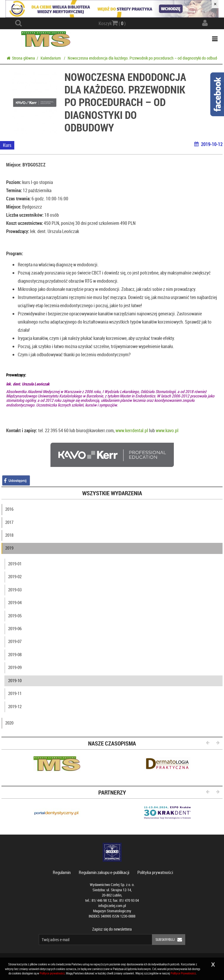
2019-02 (15, 576)
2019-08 (15, 654)
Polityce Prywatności (183, 973)
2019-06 (15, 628)
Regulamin (62, 872)
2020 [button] (9, 723)
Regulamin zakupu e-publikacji (104, 872)
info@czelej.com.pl (112, 906)
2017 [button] (9, 522)
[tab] (112, 510)
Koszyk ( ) (112, 23)
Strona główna (21, 58)
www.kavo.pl (167, 430)
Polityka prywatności (155, 872)
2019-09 (15, 667)
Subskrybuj (170, 940)
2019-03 (15, 590)
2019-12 (15, 706)
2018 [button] (9, 535)
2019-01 (15, 564)
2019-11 (15, 693)
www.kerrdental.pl (132, 430)
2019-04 (15, 602)
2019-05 (15, 616)
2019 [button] (9, 548)
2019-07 (15, 641)
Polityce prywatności (52, 973)
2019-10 (15, 680)
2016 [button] (9, 509)
